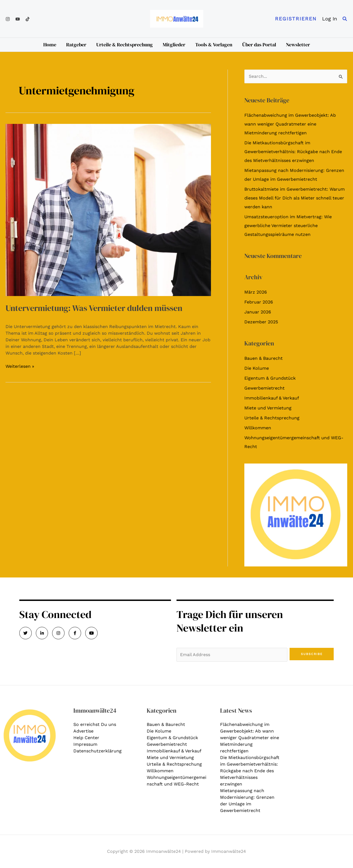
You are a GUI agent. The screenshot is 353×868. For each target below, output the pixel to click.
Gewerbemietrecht (264, 388)
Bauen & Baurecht (264, 358)
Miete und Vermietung (268, 408)
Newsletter (298, 45)
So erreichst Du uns (95, 724)
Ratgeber (76, 45)
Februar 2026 (259, 302)
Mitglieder (174, 45)
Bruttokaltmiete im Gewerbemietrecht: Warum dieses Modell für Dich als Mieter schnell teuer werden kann (295, 198)
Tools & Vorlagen (214, 45)
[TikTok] (28, 19)
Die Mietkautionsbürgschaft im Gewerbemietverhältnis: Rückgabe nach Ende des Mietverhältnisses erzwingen (293, 152)
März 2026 (256, 292)
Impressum (85, 744)
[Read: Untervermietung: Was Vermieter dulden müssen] (108, 210)
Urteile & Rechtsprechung (125, 45)
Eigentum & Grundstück (270, 378)
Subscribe (312, 654)
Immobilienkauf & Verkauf (272, 398)
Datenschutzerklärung (97, 751)
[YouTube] (18, 19)
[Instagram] (8, 19)
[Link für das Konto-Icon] (330, 19)
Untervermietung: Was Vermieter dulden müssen (94, 308)
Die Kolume (257, 368)
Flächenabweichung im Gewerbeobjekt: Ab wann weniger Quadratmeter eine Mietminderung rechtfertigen (290, 124)
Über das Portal (259, 45)
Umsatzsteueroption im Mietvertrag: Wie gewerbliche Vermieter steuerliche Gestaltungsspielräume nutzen (288, 226)
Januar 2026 (258, 312)
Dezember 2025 (261, 322)
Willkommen (258, 428)
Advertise (83, 731)
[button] (296, 19)
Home (50, 45)
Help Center (86, 738)
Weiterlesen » (20, 366)
